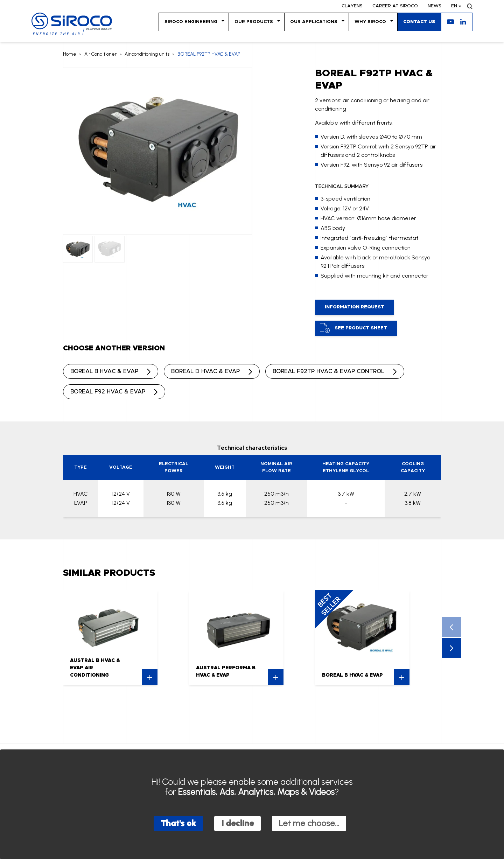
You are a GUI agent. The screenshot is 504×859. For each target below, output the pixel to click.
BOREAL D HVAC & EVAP (205, 371)
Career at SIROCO (395, 6)
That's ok (178, 823)
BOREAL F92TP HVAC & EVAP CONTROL (328, 371)
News (435, 6)
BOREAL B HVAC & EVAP (104, 371)
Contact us (419, 22)
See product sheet (353, 328)
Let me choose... (309, 823)
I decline (237, 823)
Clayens (352, 6)
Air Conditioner (100, 54)
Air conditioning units (147, 54)
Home (70, 54)
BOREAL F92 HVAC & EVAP (108, 392)
